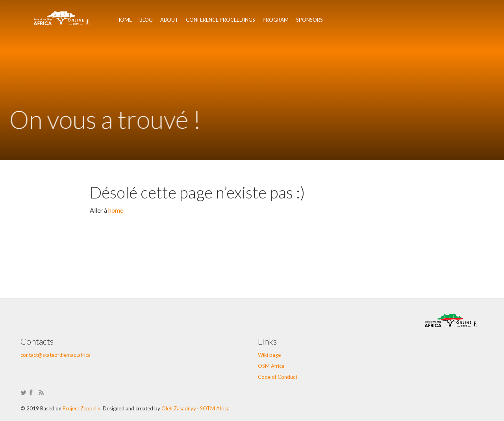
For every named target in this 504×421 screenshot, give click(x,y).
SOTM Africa (215, 408)
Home (124, 20)
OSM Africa (271, 366)
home (116, 210)
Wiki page (269, 355)
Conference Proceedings (220, 20)
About (169, 20)
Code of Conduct (278, 377)
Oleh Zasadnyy (179, 408)
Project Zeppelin (82, 408)
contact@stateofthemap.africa (56, 355)
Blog (146, 20)
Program (276, 20)
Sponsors (309, 20)
